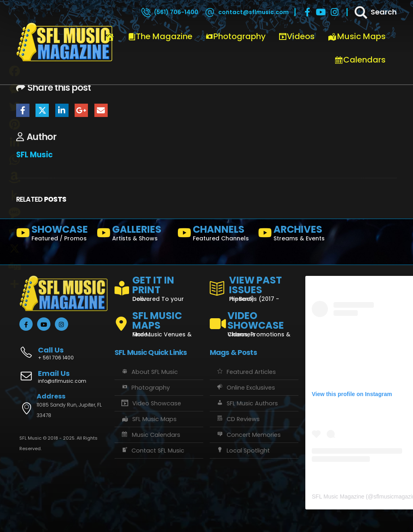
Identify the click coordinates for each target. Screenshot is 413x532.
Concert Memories (248, 435)
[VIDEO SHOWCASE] (254, 321)
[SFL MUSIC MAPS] (159, 321)
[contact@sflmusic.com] (246, 12)
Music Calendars (150, 435)
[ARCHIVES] (295, 235)
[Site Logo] (65, 42)
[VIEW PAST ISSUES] (254, 287)
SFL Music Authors (247, 403)
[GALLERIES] (134, 235)
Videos (297, 36)
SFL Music (34, 155)
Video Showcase (151, 403)
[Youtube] (321, 12)
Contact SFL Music (152, 451)
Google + (81, 110)
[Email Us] (64, 378)
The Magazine (160, 36)
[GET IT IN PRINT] (159, 287)
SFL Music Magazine (338, 497)
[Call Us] (64, 349)
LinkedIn (62, 110)
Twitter (42, 110)
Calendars (360, 60)
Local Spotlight (243, 451)
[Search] (375, 12)
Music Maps (357, 36)
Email (101, 110)
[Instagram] (335, 12)
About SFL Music (149, 372)
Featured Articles (246, 372)
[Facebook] (307, 12)
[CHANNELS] (215, 235)
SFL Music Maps (149, 419)
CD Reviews (238, 419)
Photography (236, 36)
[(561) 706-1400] (169, 12)
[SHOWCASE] (53, 235)
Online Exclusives (245, 388)
